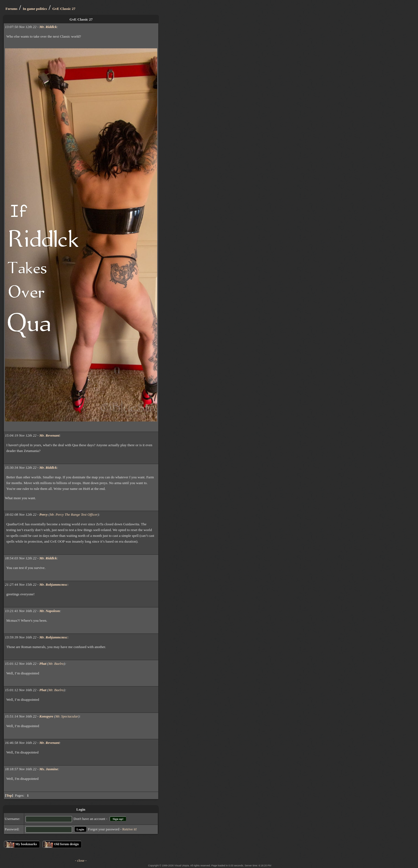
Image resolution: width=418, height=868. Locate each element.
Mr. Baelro (56, 664)
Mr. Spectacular (67, 716)
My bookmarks (26, 844)
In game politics (35, 9)
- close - (81, 860)
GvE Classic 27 (64, 9)
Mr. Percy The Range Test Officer (74, 514)
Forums (11, 9)
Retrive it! (130, 829)
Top (9, 795)
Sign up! (118, 819)
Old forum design (66, 844)
